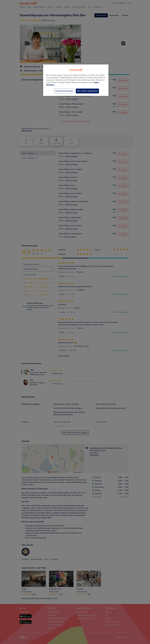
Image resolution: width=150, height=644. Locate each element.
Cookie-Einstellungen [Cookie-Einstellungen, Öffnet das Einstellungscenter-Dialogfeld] (64, 91)
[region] (76, 80)
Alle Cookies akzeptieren (87, 91)
